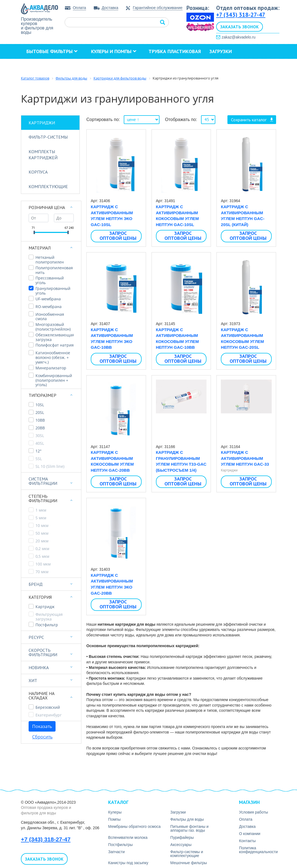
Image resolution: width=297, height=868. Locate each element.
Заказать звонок (240, 27)
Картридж (45, 607)
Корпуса (38, 172)
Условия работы (253, 812)
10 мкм (42, 526)
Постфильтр (47, 625)
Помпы (114, 819)
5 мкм (41, 518)
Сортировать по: (103, 120)
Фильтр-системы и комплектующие (187, 854)
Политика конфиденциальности (258, 850)
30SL (40, 436)
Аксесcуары (181, 845)
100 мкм (43, 564)
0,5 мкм (42, 557)
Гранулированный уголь (53, 291)
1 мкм (41, 510)
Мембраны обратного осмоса (134, 826)
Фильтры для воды (187, 819)
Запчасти (116, 852)
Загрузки (221, 51)
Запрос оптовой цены (118, 236)
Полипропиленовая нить (54, 270)
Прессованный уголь (50, 281)
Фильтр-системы (48, 137)
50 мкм (42, 533)
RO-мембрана (49, 307)
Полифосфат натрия (55, 345)
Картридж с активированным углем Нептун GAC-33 (245, 458)
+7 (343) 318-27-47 (241, 15)
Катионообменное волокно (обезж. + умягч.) (53, 358)
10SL (40, 405)
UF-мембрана (48, 299)
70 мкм (42, 572)
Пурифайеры (182, 837)
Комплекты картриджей (43, 155)
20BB (40, 428)
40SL (40, 443)
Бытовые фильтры (52, 51)
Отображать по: (181, 120)
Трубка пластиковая (175, 51)
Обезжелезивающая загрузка (55, 337)
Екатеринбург (49, 715)
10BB (40, 420)
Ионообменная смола (50, 317)
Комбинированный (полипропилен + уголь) (54, 380)
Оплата (79, 8)
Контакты (87, 66)
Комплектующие (48, 186)
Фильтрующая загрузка (49, 617)
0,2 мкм (42, 549)
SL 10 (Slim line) (50, 467)
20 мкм (42, 541)
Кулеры (115, 812)
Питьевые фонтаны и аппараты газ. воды (189, 828)
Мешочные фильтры (189, 863)
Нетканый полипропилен (50, 260)
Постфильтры (120, 845)
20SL (40, 413)
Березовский (48, 708)
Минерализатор (51, 368)
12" (38, 451)
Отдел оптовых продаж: (248, 8)
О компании (44, 66)
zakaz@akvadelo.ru (239, 37)
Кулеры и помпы (114, 51)
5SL (39, 459)
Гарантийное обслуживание (158, 8)
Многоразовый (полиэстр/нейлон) (53, 327)
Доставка (110, 8)
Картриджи (42, 123)
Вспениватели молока (128, 837)
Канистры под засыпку (128, 863)
